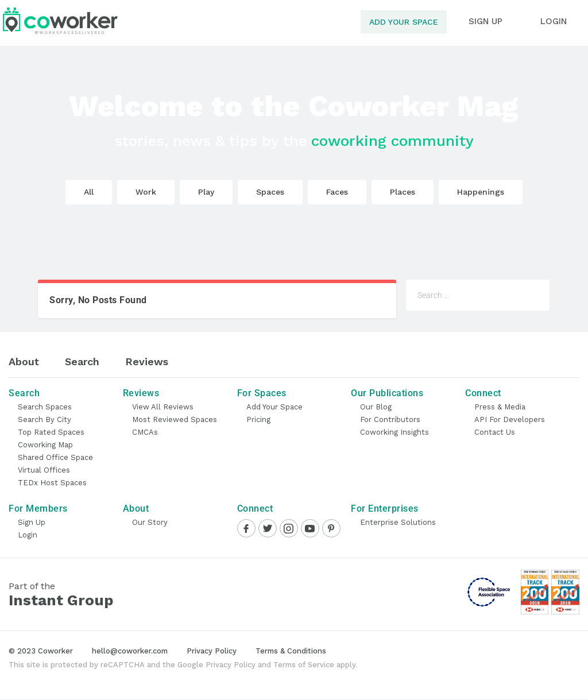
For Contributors (390, 419)
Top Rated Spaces (51, 432)
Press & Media (500, 407)
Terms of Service (304, 665)
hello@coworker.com (130, 651)
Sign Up (32, 522)
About (24, 361)
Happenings (481, 192)
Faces (337, 192)
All (89, 192)
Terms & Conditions (291, 651)
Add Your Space (404, 22)
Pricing (258, 419)
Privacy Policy (212, 651)
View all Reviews (163, 407)
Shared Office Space (55, 457)
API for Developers (510, 419)
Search (82, 361)
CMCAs (145, 432)
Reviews (147, 361)
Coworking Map (45, 445)
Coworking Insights (394, 432)
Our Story (150, 522)
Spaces (270, 192)
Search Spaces (45, 407)
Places (403, 192)
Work (146, 192)
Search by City (45, 419)
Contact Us (495, 432)
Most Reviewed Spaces (175, 419)
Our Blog (376, 407)
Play (206, 192)
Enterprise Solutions (398, 522)
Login (28, 535)
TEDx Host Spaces (52, 483)
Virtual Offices (44, 470)
